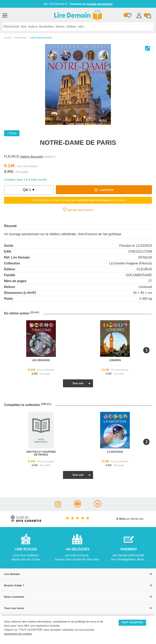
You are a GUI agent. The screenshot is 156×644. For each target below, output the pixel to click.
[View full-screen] (147, 48)
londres (115, 360)
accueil (8, 38)
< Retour (12, 133)
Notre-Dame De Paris (41, 38)
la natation (115, 452)
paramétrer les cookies (18, 634)
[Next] (146, 350)
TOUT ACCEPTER (132, 622)
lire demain (21, 38)
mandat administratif (100, 4)
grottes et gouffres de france (41, 453)
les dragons (41, 360)
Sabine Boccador (32, 156)
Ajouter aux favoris (78, 210)
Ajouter (104, 190)
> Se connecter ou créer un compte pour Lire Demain (78, 200)
